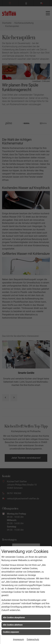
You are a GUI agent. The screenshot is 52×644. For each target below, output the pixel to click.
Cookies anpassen (11, 632)
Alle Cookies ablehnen (13, 625)
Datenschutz (33, 639)
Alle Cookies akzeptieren (14, 618)
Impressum (19, 639)
